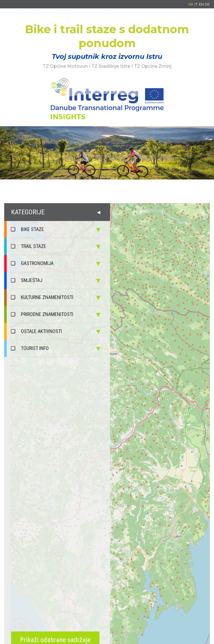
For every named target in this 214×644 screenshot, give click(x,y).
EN (201, 4)
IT (196, 4)
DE (207, 4)
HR (191, 4)
